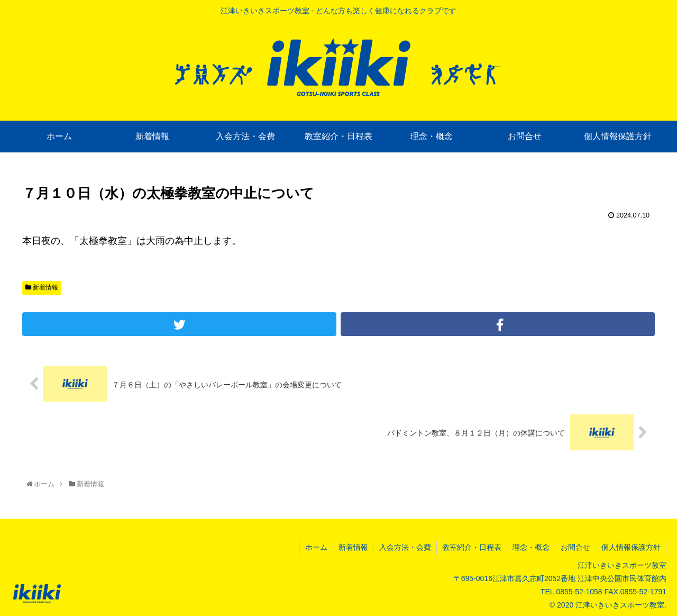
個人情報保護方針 (631, 547)
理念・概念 (531, 547)
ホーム (316, 547)
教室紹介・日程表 (472, 547)
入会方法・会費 (405, 547)
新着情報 (42, 287)
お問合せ (575, 547)
